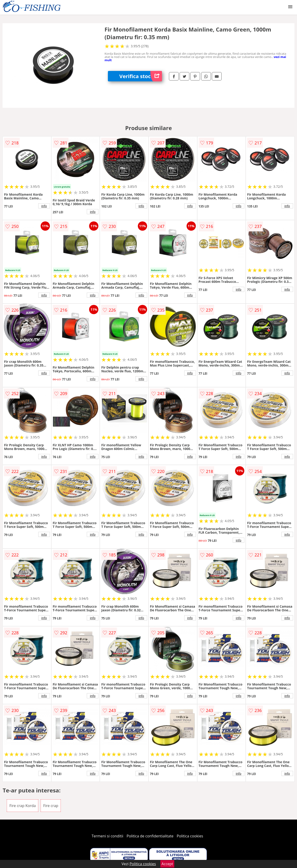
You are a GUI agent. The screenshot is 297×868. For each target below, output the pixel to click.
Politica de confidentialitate (150, 836)
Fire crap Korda (23, 806)
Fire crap (51, 806)
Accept (167, 864)
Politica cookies (190, 836)
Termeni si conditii (108, 836)
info (44, 206)
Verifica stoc (141, 76)
